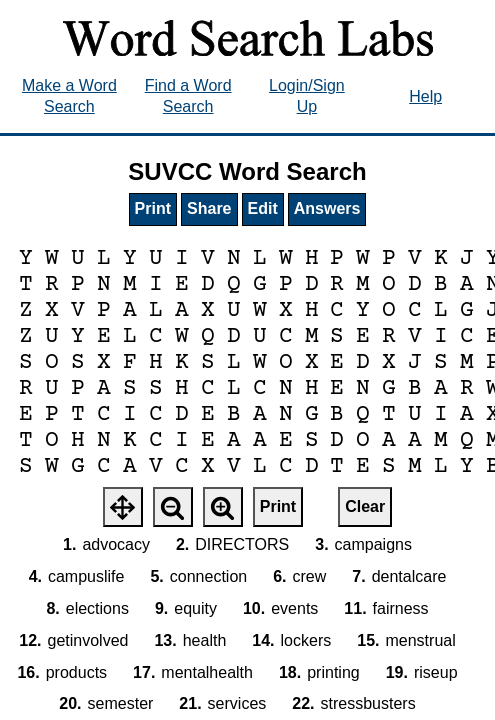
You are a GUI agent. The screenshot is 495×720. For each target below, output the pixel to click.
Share (209, 208)
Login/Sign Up (307, 96)
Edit (263, 208)
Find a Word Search (188, 96)
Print (153, 208)
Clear (365, 506)
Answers (327, 208)
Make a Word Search (69, 96)
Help (425, 96)
